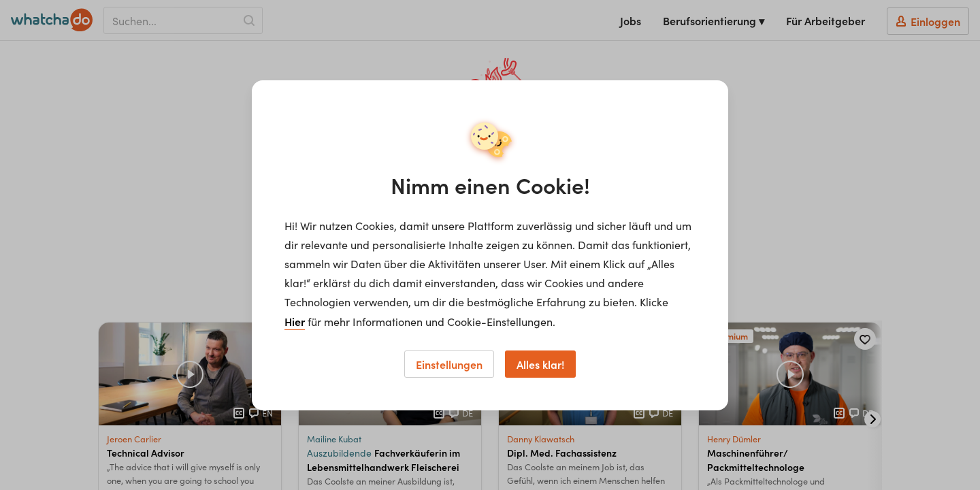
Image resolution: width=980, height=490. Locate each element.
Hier (295, 321)
